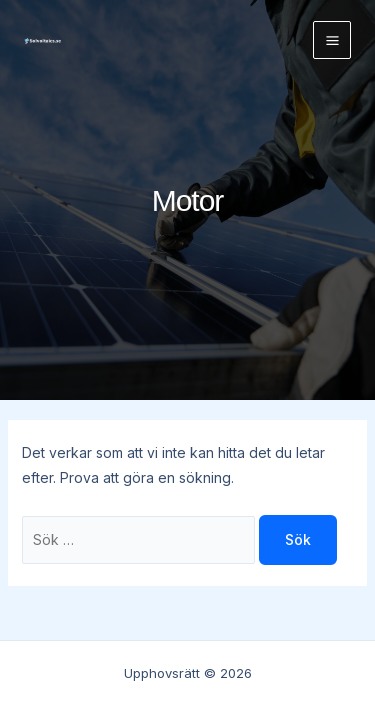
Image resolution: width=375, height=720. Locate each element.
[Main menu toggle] (332, 40)
